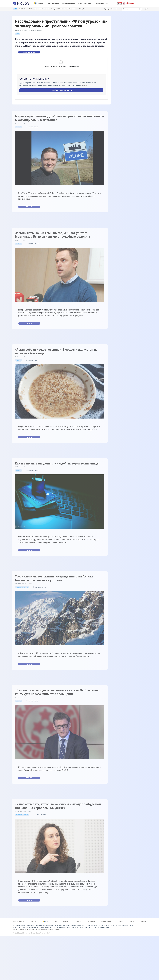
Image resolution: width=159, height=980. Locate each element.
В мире (39, 3)
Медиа (121, 921)
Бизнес (66, 921)
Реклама (114, 9)
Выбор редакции (85, 3)
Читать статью (29, 52)
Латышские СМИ (101, 3)
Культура (78, 921)
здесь (85, 85)
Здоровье (91, 921)
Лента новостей (53, 3)
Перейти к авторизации (61, 90)
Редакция (107, 9)
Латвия (34, 921)
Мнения (143, 921)
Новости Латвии (69, 3)
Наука (132, 921)
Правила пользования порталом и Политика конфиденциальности (36, 930)
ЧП (56, 921)
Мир (18, 34)
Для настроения (107, 921)
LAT (15, 9)
